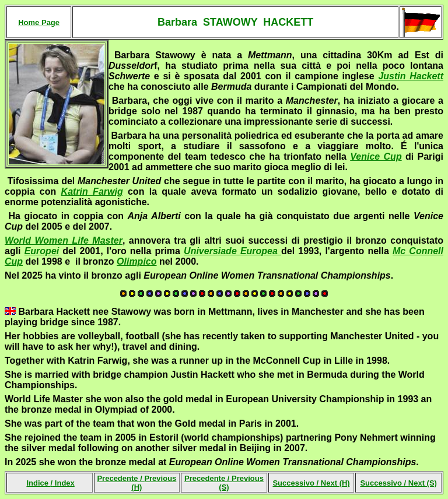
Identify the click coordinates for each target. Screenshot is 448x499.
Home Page (39, 22)
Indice (38, 483)
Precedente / (136, 483)
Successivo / (311, 483)
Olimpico (136, 261)
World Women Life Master (64, 240)
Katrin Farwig (92, 191)
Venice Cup (376, 157)
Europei (42, 251)
